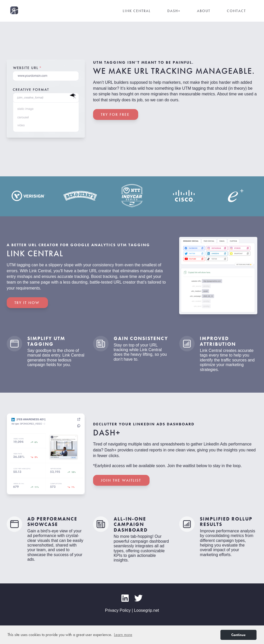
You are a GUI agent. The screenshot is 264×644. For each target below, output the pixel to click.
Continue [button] (238, 635)
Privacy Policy (118, 610)
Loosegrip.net (147, 610)
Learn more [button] (123, 635)
